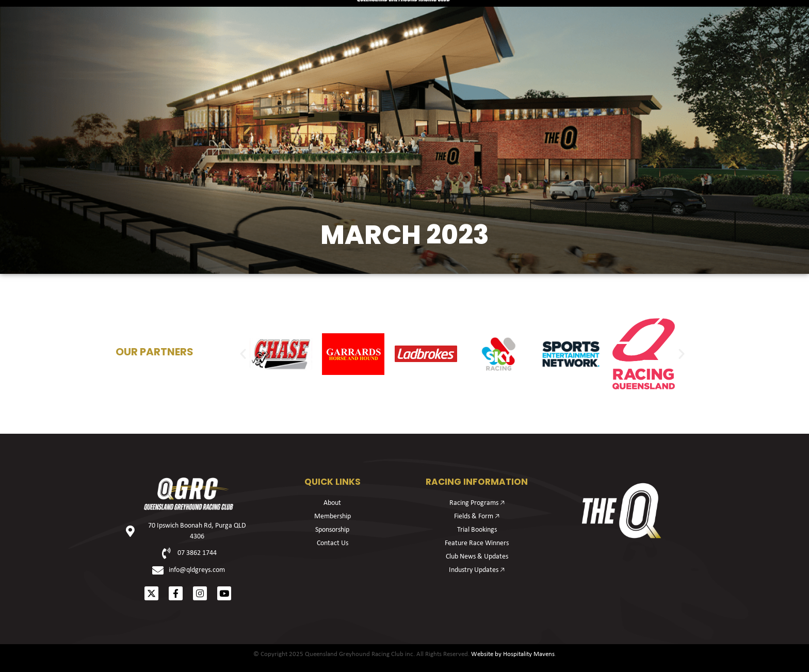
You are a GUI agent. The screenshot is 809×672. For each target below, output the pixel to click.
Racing (147, 65)
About (660, 65)
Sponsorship (525, 65)
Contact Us (333, 543)
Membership (285, 65)
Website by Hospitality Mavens (513, 654)
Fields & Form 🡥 (477, 517)
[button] (243, 354)
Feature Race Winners (477, 543)
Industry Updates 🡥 (477, 570)
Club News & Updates (477, 557)
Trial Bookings (477, 530)
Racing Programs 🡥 (477, 503)
